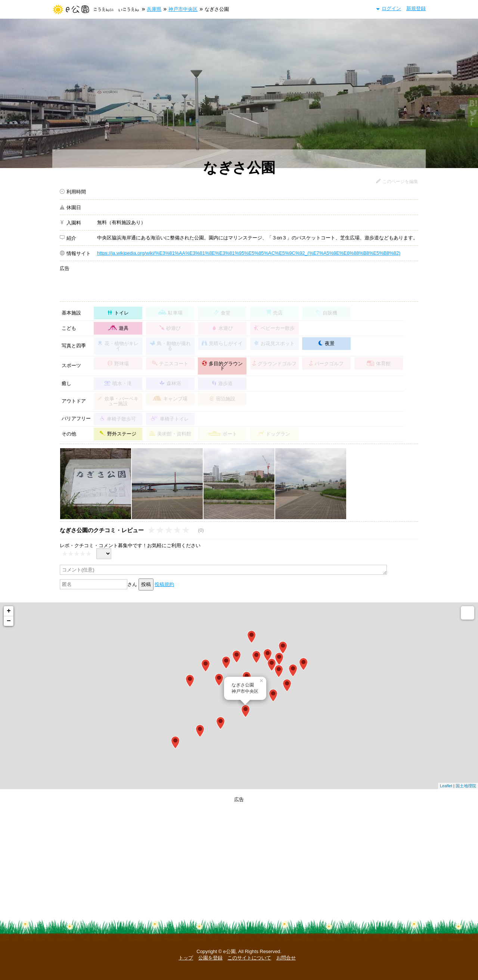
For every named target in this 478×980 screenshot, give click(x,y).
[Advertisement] (258, 282)
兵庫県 (154, 9)
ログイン (391, 8)
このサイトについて (249, 958)
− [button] (9, 621)
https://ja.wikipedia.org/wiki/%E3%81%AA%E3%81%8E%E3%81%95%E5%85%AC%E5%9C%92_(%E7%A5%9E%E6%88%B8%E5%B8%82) (249, 253)
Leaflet (446, 786)
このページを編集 (400, 182)
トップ (186, 958)
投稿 (146, 584)
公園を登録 (210, 958)
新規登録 (416, 8)
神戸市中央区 (183, 9)
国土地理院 (466, 786)
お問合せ (286, 958)
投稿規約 (164, 584)
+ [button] (9, 611)
